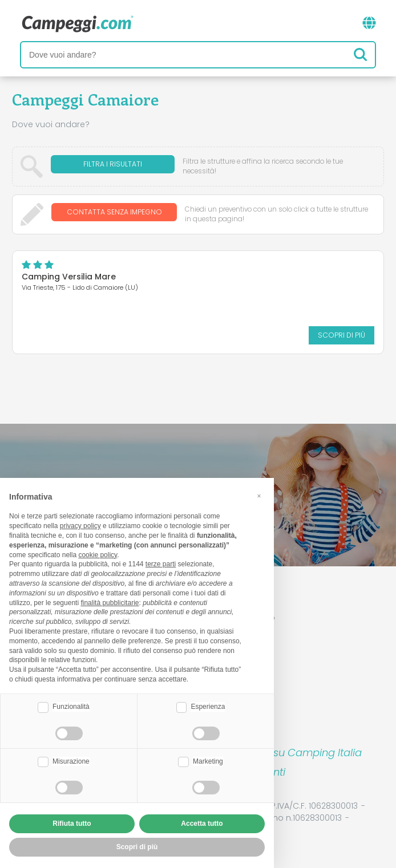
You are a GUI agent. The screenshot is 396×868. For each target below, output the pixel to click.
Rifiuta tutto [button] (72, 824)
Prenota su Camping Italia (296, 753)
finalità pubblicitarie (110, 603)
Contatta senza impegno (114, 214)
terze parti (161, 564)
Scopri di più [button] (137, 847)
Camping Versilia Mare (69, 277)
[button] (259, 496)
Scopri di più (342, 335)
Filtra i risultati (113, 166)
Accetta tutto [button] (202, 824)
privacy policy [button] (80, 526)
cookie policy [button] (98, 555)
